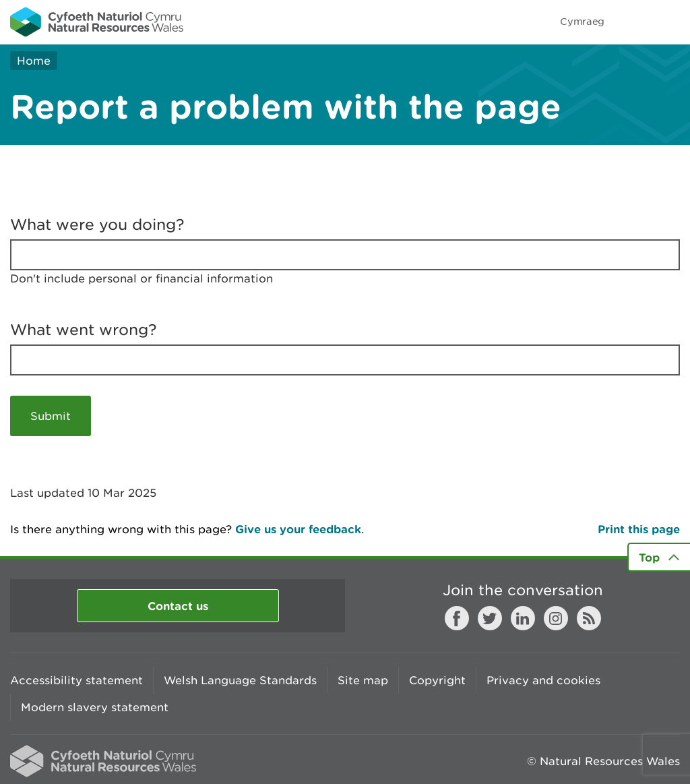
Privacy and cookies (543, 680)
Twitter (490, 618)
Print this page (639, 529)
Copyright (437, 680)
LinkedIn (523, 618)
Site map (363, 680)
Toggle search (633, 22)
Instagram (556, 618)
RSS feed (589, 618)
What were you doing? (97, 224)
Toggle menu (671, 22)
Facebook (457, 618)
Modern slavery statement (95, 707)
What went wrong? (84, 330)
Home (34, 61)
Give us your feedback (298, 529)
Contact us (178, 606)
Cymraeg (582, 21)
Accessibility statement (76, 680)
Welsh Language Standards (240, 680)
